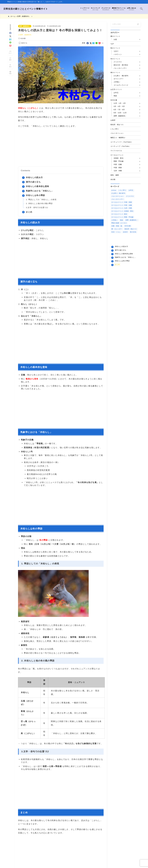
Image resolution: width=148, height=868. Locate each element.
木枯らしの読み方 (34, 177)
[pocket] (10, 44)
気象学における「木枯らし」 (40, 191)
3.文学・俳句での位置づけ (37, 207)
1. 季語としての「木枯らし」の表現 (41, 199)
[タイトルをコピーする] (10, 51)
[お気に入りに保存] (10, 57)
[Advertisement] (61, 147)
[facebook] (10, 32)
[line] (10, 41)
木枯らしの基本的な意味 (37, 186)
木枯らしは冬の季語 (35, 195)
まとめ (29, 212)
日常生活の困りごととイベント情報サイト (30, 9)
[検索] (138, 24)
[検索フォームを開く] (138, 9)
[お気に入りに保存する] (23, 43)
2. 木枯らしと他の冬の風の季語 (39, 203)
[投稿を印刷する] (10, 71)
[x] (10, 35)
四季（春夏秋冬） (25, 26)
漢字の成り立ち (33, 182)
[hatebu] (10, 38)
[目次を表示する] (10, 64)
